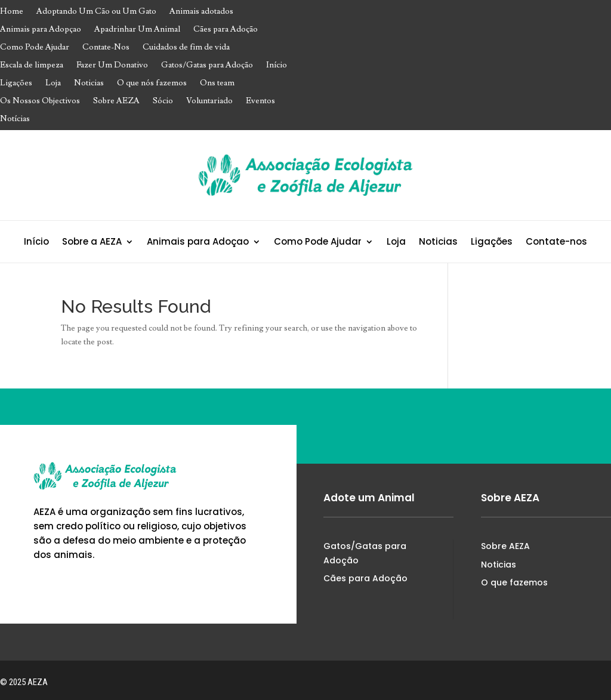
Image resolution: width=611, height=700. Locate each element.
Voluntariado (209, 101)
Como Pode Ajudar (35, 48)
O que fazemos (514, 582)
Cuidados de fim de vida (186, 48)
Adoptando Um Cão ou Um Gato (96, 12)
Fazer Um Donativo (112, 66)
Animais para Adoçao (198, 243)
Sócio (163, 101)
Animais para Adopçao (41, 30)
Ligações (16, 84)
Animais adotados (201, 12)
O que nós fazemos (152, 84)
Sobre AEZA (116, 101)
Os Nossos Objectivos (40, 101)
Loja (53, 84)
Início (277, 66)
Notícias (15, 119)
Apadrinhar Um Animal (137, 30)
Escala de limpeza (32, 66)
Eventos (260, 101)
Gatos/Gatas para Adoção (207, 66)
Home (12, 12)
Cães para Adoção (226, 30)
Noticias (89, 84)
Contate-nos (556, 243)
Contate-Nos (106, 48)
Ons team (217, 84)
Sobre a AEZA (92, 243)
